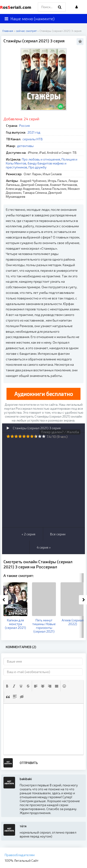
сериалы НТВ (33, 139)
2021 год (34, 132)
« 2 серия (28, 534)
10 (44, 436)
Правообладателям (20, 855)
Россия (24, 126)
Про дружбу (37, 167)
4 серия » (44, 547)
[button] (7, 686)
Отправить (29, 763)
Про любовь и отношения (41, 159)
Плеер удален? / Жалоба (60, 432)
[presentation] (7, 686)
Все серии (58, 534)
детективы (25, 146)
